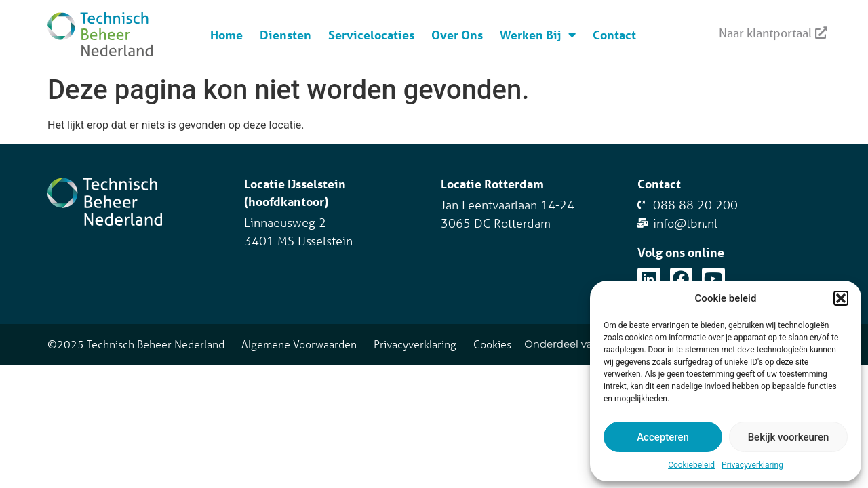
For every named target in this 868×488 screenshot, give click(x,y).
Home (226, 35)
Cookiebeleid (691, 465)
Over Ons (457, 35)
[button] (841, 298)
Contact (614, 35)
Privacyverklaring (752, 465)
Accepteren (663, 437)
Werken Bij (538, 35)
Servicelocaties (371, 35)
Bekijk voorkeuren (789, 437)
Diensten (285, 35)
